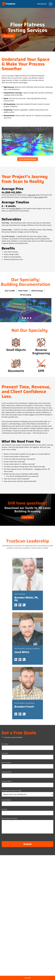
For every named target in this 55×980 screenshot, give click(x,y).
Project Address (7, 800)
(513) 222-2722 (42, 4)
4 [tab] (19, 318)
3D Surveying (17, 295)
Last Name (5, 753)
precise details (15, 208)
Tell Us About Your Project (10, 818)
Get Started (9, 36)
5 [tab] (22, 318)
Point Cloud (14, 291)
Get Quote (28, 978)
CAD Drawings (28, 291)
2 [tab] (14, 318)
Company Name (7, 781)
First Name (6, 744)
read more (32, 195)
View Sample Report (28, 159)
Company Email (7, 772)
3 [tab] (17, 318)
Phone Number (7, 763)
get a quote (39, 197)
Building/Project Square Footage (12, 790)
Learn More (27, 515)
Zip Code (5, 809)
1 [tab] (11, 318)
